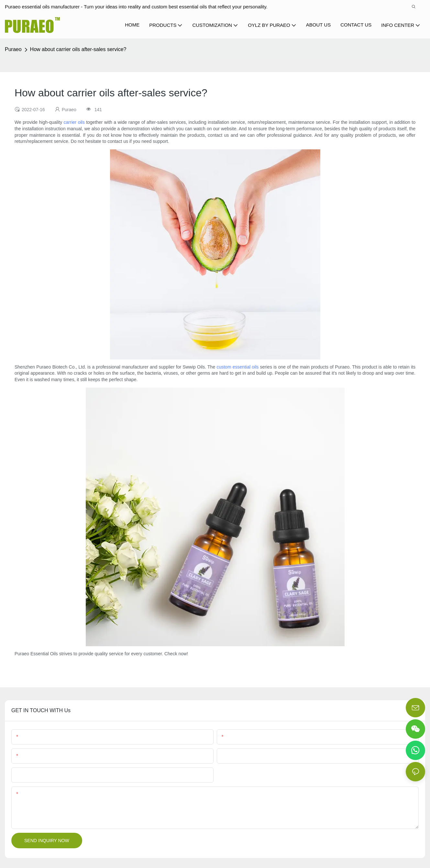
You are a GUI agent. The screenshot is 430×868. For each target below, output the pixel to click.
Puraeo (13, 49)
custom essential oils (237, 367)
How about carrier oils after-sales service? (78, 49)
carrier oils (74, 122)
